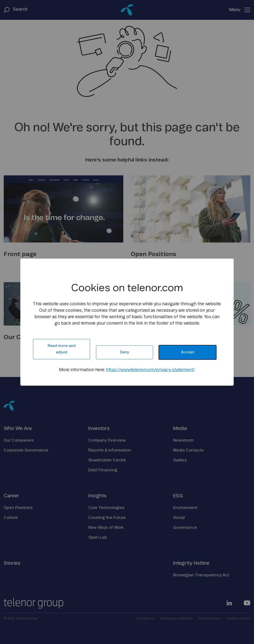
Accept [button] (188, 352)
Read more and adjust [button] (62, 349)
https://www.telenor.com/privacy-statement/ (150, 370)
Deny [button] (125, 352)
